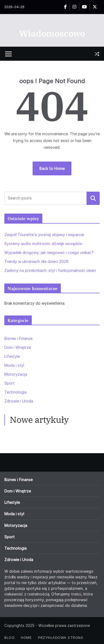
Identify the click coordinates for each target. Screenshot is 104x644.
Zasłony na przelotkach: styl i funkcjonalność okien (50, 270)
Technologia (15, 392)
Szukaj (93, 198)
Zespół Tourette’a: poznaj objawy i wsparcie (44, 235)
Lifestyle (12, 356)
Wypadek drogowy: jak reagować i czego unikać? (49, 252)
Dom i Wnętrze (18, 347)
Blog (9, 637)
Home (26, 637)
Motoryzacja (16, 374)
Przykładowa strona (61, 637)
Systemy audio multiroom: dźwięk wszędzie (43, 244)
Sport (10, 383)
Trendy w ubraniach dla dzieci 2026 (36, 261)
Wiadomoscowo (52, 33)
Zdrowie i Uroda (19, 401)
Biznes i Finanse (18, 338)
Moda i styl (14, 365)
